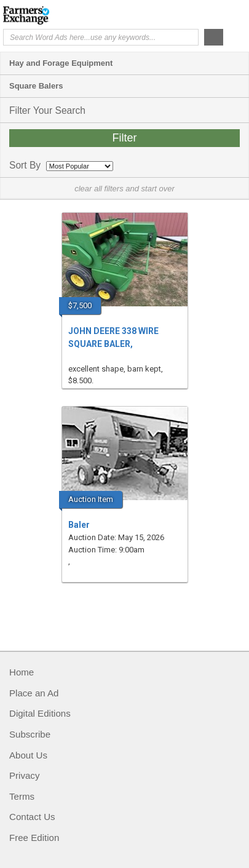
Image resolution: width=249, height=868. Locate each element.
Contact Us (32, 817)
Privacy (24, 775)
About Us (28, 755)
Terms (22, 796)
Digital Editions (40, 713)
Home (22, 672)
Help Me (180, 14)
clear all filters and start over (124, 189)
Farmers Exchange (52, 15)
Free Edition (34, 838)
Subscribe (30, 734)
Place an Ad (34, 693)
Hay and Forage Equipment (61, 63)
